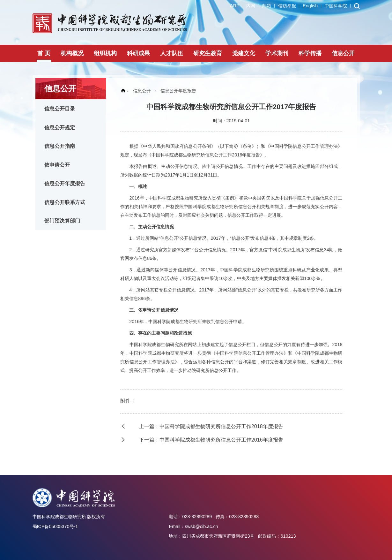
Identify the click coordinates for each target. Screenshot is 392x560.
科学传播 (310, 53)
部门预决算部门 (62, 221)
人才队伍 (172, 53)
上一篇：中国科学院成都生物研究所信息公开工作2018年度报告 (211, 426)
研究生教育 (208, 53)
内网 (251, 6)
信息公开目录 (60, 109)
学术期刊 (277, 53)
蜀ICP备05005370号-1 (55, 526)
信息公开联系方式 (65, 202)
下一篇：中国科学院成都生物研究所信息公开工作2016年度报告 (211, 440)
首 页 (44, 53)
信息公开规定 (60, 127)
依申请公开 (57, 165)
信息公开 (343, 53)
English (310, 6)
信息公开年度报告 (65, 183)
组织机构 (105, 53)
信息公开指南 (60, 146)
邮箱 (267, 6)
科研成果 (138, 53)
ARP (235, 6)
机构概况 (72, 53)
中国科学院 (336, 6)
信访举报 (287, 6)
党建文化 (244, 53)
